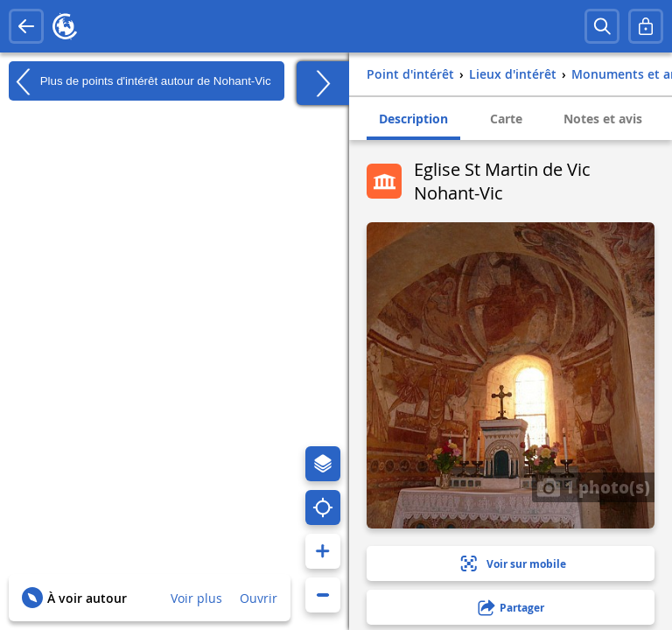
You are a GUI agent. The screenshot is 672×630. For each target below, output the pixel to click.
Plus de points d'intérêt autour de (140, 81)
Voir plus (196, 598)
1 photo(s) (593, 486)
